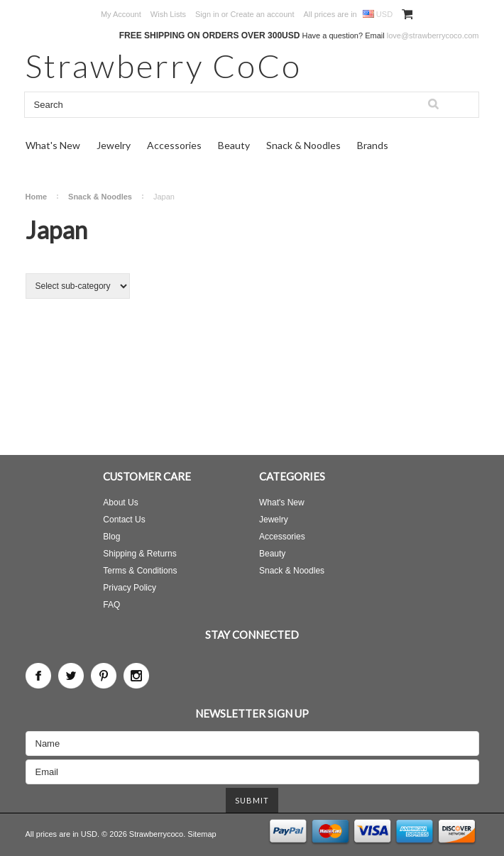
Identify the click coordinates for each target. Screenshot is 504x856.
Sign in (207, 14)
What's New (53, 145)
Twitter (71, 676)
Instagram (136, 676)
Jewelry (114, 145)
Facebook (38, 676)
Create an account (263, 14)
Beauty (234, 145)
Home (37, 197)
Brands (373, 145)
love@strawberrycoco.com (433, 35)
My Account (121, 14)
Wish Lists (168, 14)
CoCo (164, 66)
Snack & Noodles (303, 145)
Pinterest (104, 676)
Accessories (174, 145)
